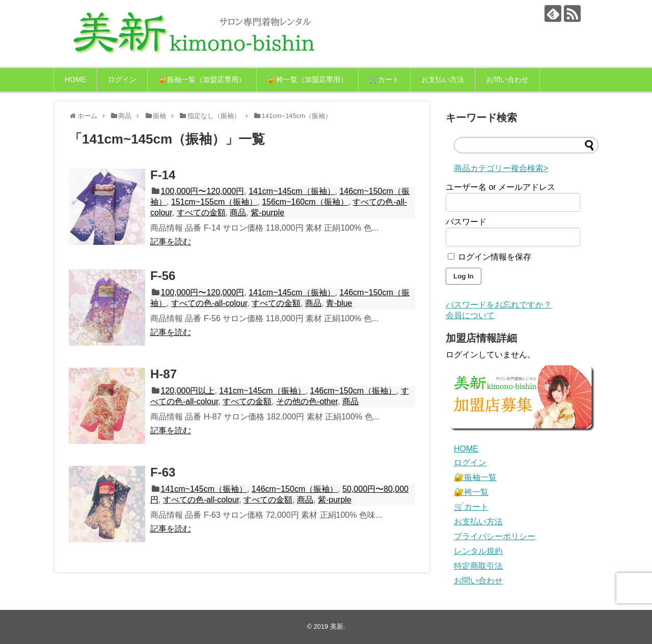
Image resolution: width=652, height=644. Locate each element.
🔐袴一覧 (471, 492)
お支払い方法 (443, 79)
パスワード (466, 222)
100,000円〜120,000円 (203, 191)
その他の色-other (307, 401)
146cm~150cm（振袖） (353, 391)
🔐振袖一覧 (475, 477)
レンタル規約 (478, 551)
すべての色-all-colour (209, 303)
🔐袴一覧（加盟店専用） (307, 79)
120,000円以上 (188, 391)
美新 (337, 626)
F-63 (163, 472)
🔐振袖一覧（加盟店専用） (202, 79)
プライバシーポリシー (495, 536)
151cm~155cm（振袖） (214, 202)
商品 (238, 213)
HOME (75, 79)
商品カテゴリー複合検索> (501, 168)
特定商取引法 (478, 566)
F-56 (163, 276)
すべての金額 (201, 213)
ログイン (122, 79)
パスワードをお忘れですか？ (499, 305)
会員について (470, 315)
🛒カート (384, 79)
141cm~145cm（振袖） (292, 191)
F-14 (163, 175)
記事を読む (171, 242)
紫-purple (267, 213)
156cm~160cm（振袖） (305, 202)
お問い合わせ (507, 79)
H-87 (164, 374)
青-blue (339, 303)
